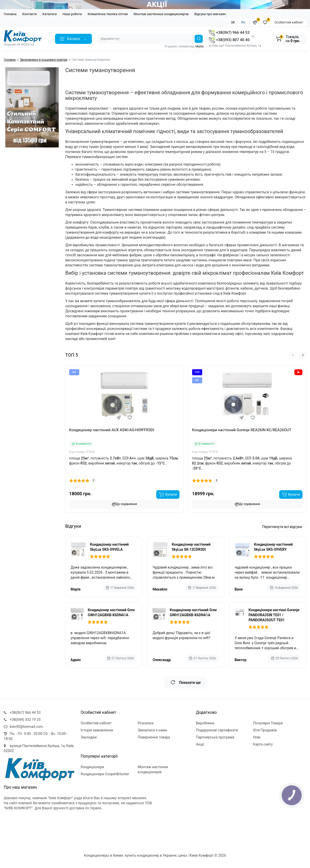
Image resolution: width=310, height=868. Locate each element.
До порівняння (124, 504)
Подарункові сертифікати (217, 730)
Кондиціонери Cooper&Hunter (105, 774)
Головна (10, 14)
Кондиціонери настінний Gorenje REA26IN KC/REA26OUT (242, 430)
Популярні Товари (268, 723)
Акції (200, 744)
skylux (200, 46)
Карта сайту (263, 744)
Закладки (89, 737)
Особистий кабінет (289, 22)
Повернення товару (154, 737)
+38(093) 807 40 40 (229, 40)
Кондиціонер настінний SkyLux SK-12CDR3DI (191, 547)
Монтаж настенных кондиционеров (161, 14)
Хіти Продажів (265, 730)
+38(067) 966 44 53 (229, 33)
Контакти (29, 14)
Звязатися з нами (152, 730)
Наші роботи (72, 14)
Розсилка (146, 723)
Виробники (205, 723)
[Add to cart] (168, 494)
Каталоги (49, 14)
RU (243, 22)
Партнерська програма (215, 737)
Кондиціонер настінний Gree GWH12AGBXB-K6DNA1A (111, 612)
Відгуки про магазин (210, 14)
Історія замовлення (97, 730)
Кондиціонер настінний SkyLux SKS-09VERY (273, 547)
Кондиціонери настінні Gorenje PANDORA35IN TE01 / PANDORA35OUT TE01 (274, 615)
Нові (257, 737)
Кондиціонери (93, 767)
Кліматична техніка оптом (108, 14)
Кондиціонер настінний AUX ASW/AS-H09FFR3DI (112, 430)
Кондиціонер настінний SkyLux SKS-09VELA (109, 547)
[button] (293, 355)
